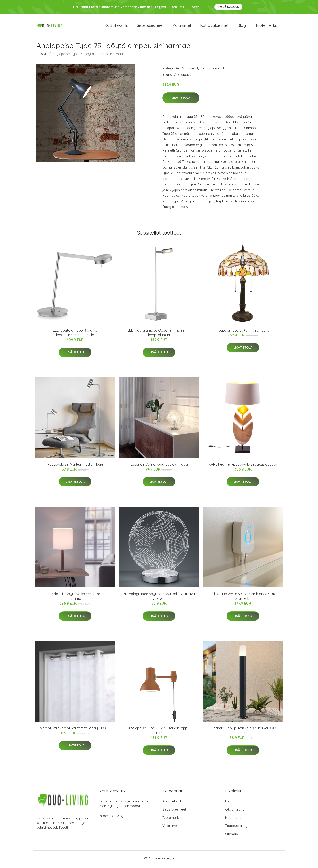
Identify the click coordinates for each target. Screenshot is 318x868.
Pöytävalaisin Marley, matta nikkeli (75, 467)
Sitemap (232, 836)
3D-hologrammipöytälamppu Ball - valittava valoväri (159, 599)
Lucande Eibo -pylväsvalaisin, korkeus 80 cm (243, 733)
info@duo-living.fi (113, 818)
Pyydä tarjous (228, 7)
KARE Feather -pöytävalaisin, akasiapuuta (243, 467)
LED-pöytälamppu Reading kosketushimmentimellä (75, 335)
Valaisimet (182, 26)
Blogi (242, 26)
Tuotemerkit (266, 26)
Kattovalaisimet (214, 26)
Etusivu (42, 56)
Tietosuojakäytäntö (240, 828)
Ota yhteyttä (235, 812)
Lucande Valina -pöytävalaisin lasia (159, 467)
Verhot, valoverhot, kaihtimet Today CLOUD (75, 730)
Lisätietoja (181, 100)
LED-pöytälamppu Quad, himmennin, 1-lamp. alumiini (159, 335)
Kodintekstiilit (116, 26)
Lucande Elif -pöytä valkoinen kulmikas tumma (75, 599)
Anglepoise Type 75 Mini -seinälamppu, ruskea (159, 733)
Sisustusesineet (150, 26)
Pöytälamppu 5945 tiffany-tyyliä (243, 332)
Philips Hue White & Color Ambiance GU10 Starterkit (243, 599)
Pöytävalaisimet (212, 70)
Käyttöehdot (235, 820)
